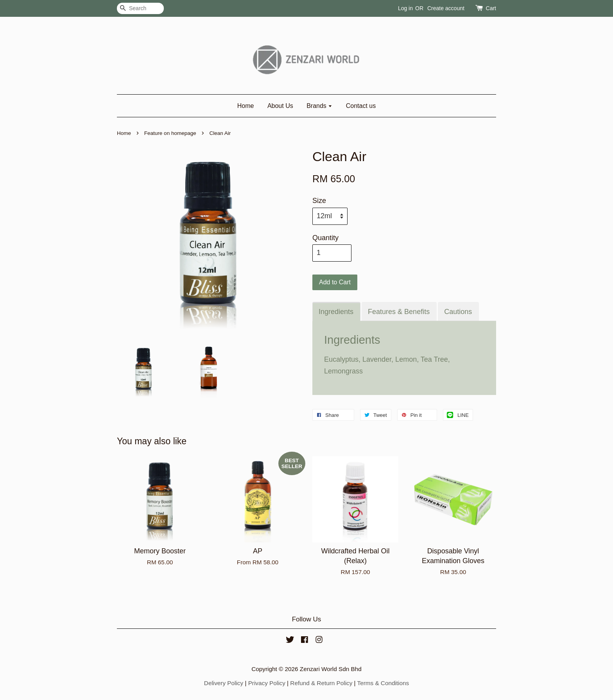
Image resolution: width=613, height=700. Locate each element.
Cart (491, 8)
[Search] (140, 8)
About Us (280, 106)
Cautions (458, 312)
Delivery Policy (224, 683)
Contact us (361, 106)
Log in (405, 8)
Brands (319, 106)
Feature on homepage (170, 133)
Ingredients (336, 312)
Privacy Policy (267, 683)
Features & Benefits (399, 312)
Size (319, 201)
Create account (446, 8)
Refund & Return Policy (321, 683)
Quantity (325, 238)
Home (246, 106)
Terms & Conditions (383, 683)
